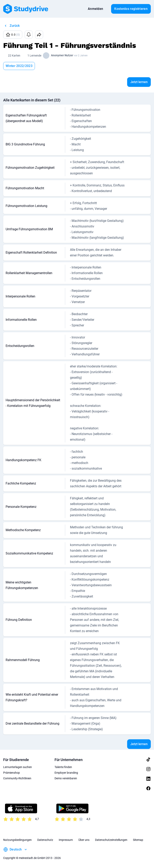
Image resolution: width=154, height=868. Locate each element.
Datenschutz (45, 840)
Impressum (66, 840)
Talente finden (63, 767)
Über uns (84, 840)
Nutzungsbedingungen (17, 840)
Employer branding (66, 773)
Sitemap (138, 840)
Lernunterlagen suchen (18, 767)
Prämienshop (12, 773)
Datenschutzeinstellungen (111, 840)
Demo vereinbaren (66, 778)
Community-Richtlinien (17, 778)
